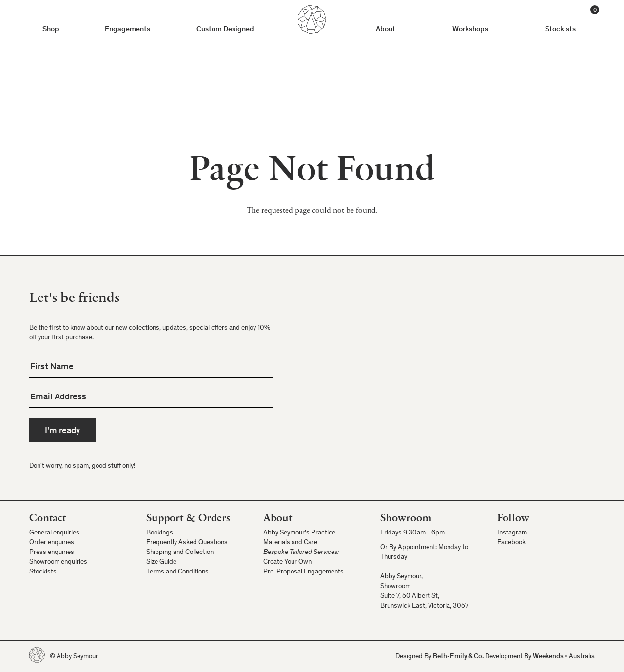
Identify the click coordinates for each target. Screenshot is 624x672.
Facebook (511, 543)
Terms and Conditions (177, 572)
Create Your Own (287, 562)
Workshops (470, 30)
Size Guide (161, 562)
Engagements (127, 30)
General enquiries (54, 533)
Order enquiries (52, 543)
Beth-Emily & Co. (458, 657)
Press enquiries (52, 553)
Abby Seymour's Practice (299, 533)
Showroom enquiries (58, 562)
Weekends (548, 657)
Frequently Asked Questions (187, 543)
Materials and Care (290, 543)
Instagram (512, 533)
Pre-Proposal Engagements (303, 572)
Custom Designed (225, 30)
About (386, 30)
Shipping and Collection (180, 553)
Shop (51, 30)
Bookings (160, 533)
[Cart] (595, 10)
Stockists (560, 30)
